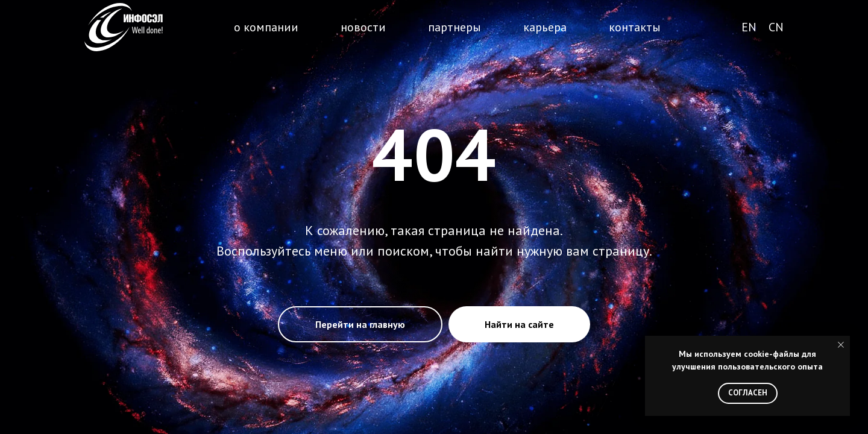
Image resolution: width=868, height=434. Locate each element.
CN (776, 27)
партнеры (454, 27)
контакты (635, 27)
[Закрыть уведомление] (841, 345)
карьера (545, 27)
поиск (699, 28)
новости (363, 27)
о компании (266, 27)
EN (749, 27)
